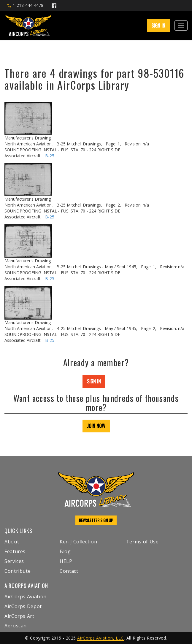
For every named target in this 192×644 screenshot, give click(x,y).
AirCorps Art (19, 616)
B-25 (50, 156)
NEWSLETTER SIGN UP (96, 520)
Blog (65, 551)
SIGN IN (158, 26)
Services (14, 561)
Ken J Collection (78, 542)
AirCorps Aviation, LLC (100, 638)
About (12, 542)
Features (15, 551)
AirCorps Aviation (26, 597)
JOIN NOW (96, 426)
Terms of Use (142, 542)
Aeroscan (16, 626)
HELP (66, 561)
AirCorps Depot (23, 606)
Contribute (18, 571)
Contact (69, 571)
